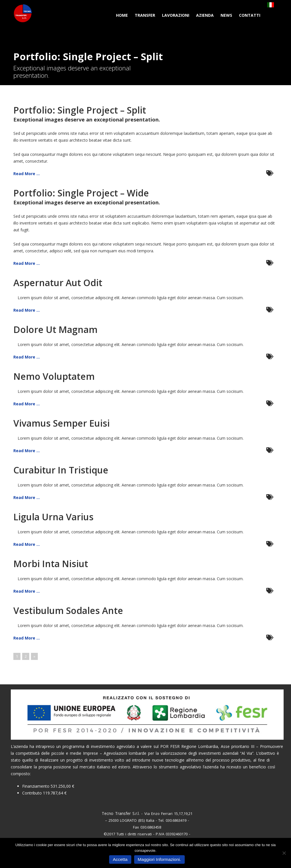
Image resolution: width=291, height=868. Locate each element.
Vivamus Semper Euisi (62, 423)
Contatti (250, 15)
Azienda (205, 15)
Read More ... (27, 174)
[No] (284, 853)
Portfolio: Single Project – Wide (81, 193)
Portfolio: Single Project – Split (80, 110)
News (226, 15)
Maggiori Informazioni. (159, 859)
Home (122, 15)
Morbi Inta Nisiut (51, 564)
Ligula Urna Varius (53, 517)
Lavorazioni (176, 15)
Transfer (145, 15)
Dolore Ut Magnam (55, 329)
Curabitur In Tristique (61, 470)
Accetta (120, 859)
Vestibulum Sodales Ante (68, 610)
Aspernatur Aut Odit (58, 283)
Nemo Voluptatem (54, 376)
